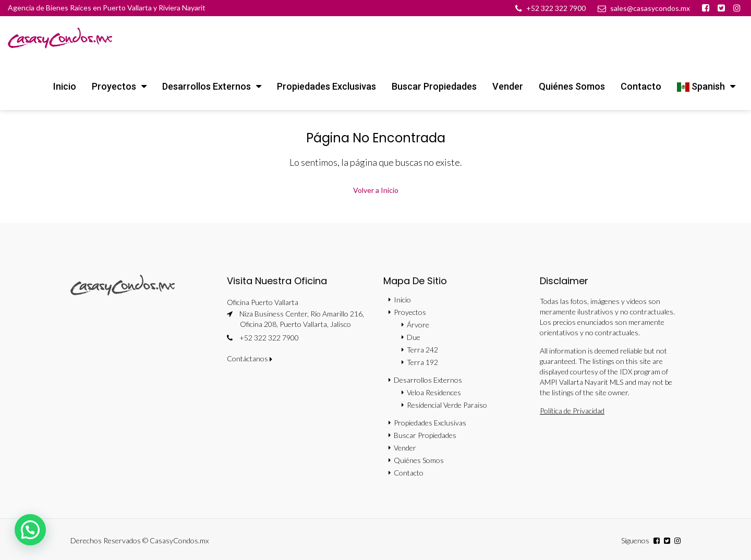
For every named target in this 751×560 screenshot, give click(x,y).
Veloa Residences (434, 392)
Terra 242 (422, 350)
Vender (508, 86)
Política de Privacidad (572, 411)
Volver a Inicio (376, 190)
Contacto (641, 86)
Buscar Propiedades (434, 86)
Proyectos (114, 86)
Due (414, 337)
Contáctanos (250, 358)
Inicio (65, 86)
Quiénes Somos (572, 86)
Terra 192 (422, 362)
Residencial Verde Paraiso (447, 405)
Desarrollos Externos (207, 86)
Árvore (418, 325)
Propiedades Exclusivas (326, 86)
